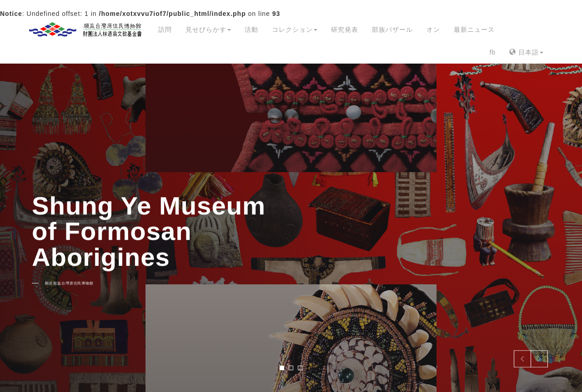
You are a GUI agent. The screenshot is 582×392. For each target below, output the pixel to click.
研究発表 (345, 30)
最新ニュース (474, 30)
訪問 (165, 30)
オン (433, 30)
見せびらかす (208, 30)
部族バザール (392, 30)
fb (492, 52)
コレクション (295, 30)
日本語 (526, 52)
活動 (251, 30)
